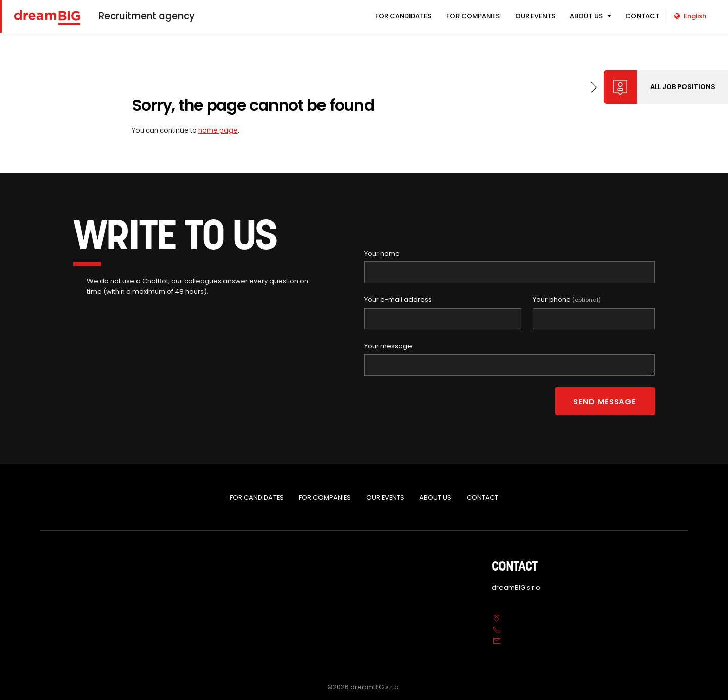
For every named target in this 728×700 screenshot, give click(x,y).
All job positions (683, 87)
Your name (382, 254)
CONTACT (642, 16)
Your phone (567, 300)
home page (218, 130)
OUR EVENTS (535, 16)
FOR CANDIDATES (403, 16)
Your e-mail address (398, 300)
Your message (388, 346)
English (690, 16)
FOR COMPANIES (473, 16)
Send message (605, 401)
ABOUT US (586, 16)
